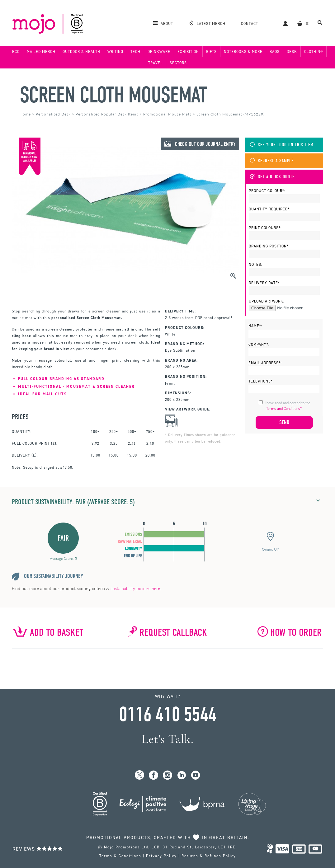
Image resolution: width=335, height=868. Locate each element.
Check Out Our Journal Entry (200, 144)
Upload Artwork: (267, 301)
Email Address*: (265, 363)
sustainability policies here (135, 588)
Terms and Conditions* (284, 409)
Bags (275, 52)
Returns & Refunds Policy (209, 856)
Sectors (178, 63)
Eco (16, 52)
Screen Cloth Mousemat (113, 95)
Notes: (256, 265)
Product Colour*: (267, 191)
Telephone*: (261, 381)
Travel (155, 63)
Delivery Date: (264, 283)
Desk (292, 52)
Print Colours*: (265, 228)
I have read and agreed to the (288, 406)
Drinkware (159, 52)
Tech (135, 52)
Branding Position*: (269, 246)
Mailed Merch (41, 52)
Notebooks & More (243, 52)
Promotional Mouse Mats (167, 114)
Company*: (259, 345)
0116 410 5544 (167, 715)
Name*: (255, 326)
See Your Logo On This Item (282, 145)
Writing (115, 52)
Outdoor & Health (81, 52)
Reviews (38, 849)
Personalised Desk (53, 114)
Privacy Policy (161, 856)
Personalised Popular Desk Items (107, 114)
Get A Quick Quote (272, 177)
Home (25, 114)
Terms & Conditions (120, 856)
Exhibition (188, 52)
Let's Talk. (168, 739)
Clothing (314, 52)
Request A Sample (272, 161)
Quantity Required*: (270, 209)
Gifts (211, 52)
